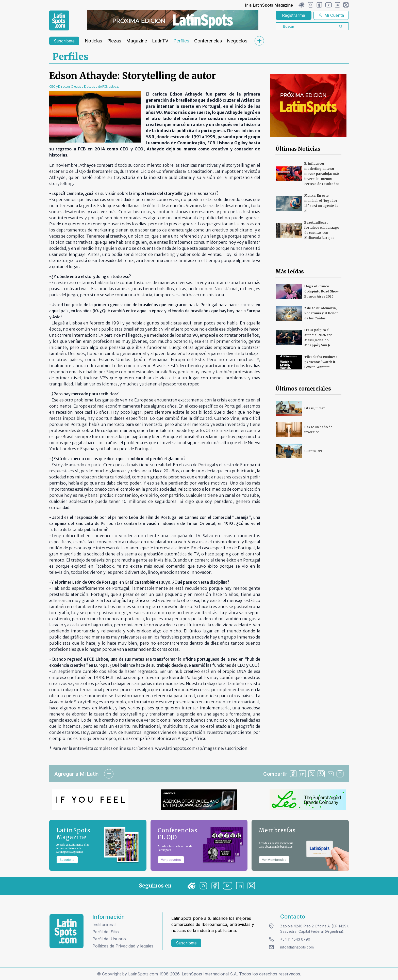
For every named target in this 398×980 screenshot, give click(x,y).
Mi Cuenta (331, 15)
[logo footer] (67, 931)
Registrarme (294, 15)
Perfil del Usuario (109, 939)
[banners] (173, 20)
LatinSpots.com (143, 974)
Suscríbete (64, 41)
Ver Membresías (274, 860)
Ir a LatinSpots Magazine (269, 5)
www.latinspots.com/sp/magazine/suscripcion (201, 748)
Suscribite (67, 860)
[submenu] (259, 41)
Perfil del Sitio (106, 932)
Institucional (104, 925)
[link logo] (59, 21)
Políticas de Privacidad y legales (123, 946)
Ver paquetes (171, 860)
